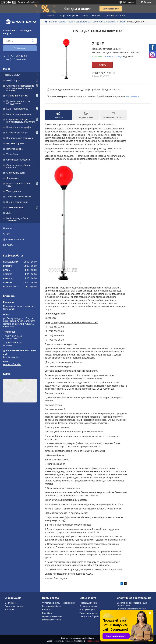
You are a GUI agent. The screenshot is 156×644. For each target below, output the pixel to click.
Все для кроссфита (51, 606)
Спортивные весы (16, 173)
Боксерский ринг (87, 610)
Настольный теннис (52, 620)
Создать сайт (24, 2)
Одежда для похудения (18, 160)
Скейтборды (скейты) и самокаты (18, 166)
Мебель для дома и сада (19, 114)
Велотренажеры (15, 149)
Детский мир (13, 178)
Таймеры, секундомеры (19, 197)
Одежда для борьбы (89, 616)
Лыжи (9, 213)
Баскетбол (47, 610)
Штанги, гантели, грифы (19, 127)
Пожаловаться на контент (98, 641)
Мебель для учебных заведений (17, 219)
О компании (11, 603)
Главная (50, 16)
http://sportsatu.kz (12, 357)
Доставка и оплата (13, 239)
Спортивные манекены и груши (109, 22)
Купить (102, 65)
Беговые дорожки (15, 143)
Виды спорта (13, 80)
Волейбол (47, 613)
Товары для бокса (88, 603)
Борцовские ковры (88, 606)
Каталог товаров (58, 22)
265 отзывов (129, 2)
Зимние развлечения (17, 202)
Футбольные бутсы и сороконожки (59, 603)
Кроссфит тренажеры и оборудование (18, 102)
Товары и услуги (12, 75)
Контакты (8, 245)
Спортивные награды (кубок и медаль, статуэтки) (21, 121)
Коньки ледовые (15, 207)
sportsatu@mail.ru (12, 364)
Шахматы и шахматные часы (18, 185)
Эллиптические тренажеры (20, 138)
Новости (8, 228)
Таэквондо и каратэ (89, 613)
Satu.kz (92, 638)
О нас (6, 234)
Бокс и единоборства (17, 109)
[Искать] (33, 41)
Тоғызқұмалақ (14, 191)
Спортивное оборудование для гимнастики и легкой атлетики (20, 88)
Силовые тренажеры (17, 133)
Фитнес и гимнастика (17, 96)
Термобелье (13, 154)
